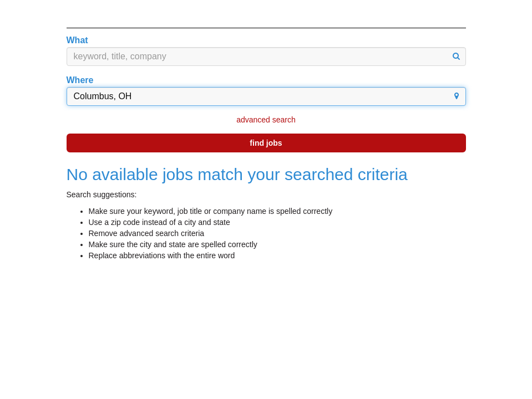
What (77, 40)
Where (80, 80)
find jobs (266, 143)
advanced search (266, 120)
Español (444, 14)
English (399, 14)
